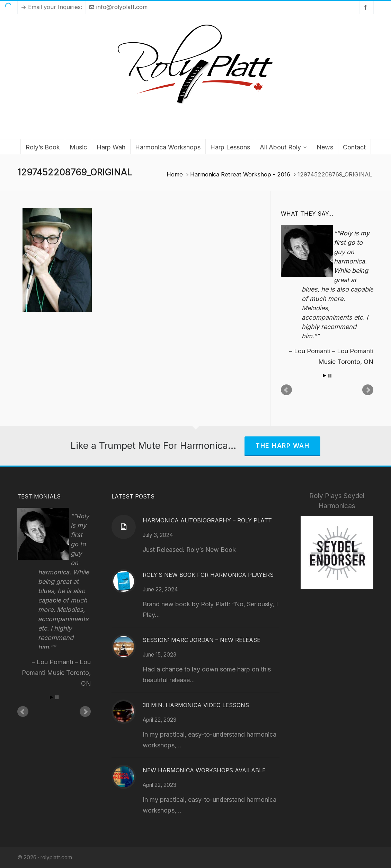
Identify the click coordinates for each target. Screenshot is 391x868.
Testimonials (39, 496)
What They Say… (307, 214)
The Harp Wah (282, 446)
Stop (330, 376)
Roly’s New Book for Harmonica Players (208, 575)
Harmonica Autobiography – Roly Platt (207, 520)
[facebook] (366, 7)
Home (175, 174)
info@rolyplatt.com (118, 7)
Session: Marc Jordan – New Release (202, 640)
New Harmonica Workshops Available (204, 770)
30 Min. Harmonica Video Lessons (196, 705)
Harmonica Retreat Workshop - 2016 (240, 174)
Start (325, 376)
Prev (286, 390)
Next (368, 390)
